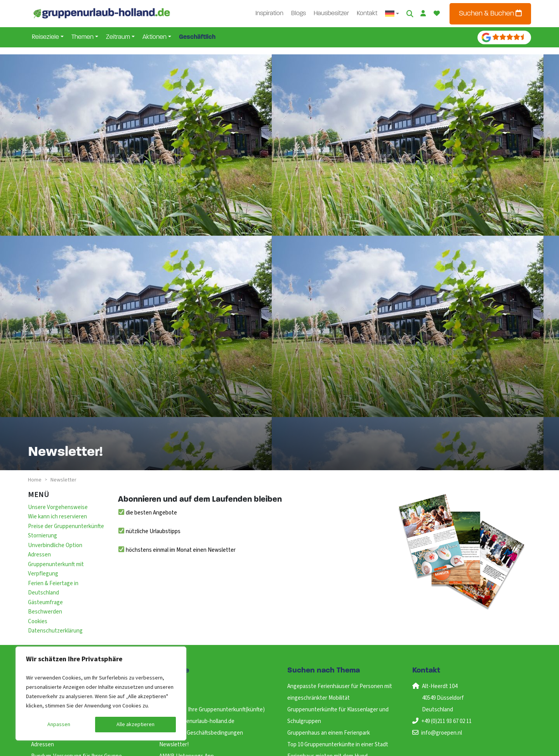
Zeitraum (118, 37)
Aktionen (155, 37)
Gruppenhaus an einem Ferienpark (329, 733)
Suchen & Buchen (490, 13)
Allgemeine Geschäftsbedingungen (201, 733)
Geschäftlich (197, 37)
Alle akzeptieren (135, 725)
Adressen (39, 555)
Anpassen (59, 725)
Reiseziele (45, 37)
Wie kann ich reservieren (57, 517)
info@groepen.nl (442, 733)
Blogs (299, 14)
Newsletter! (174, 745)
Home (35, 480)
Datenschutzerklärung (55, 631)
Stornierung (43, 536)
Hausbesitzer (331, 14)
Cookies (38, 621)
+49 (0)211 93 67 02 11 (446, 721)
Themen (82, 37)
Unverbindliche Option (55, 545)
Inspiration (269, 14)
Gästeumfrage (45, 602)
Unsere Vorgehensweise (58, 507)
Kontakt (367, 14)
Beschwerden (45, 612)
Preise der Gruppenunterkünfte (66, 526)
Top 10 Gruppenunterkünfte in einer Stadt (338, 745)
